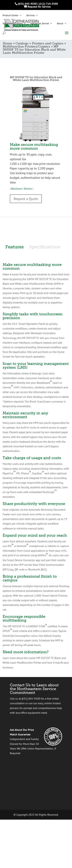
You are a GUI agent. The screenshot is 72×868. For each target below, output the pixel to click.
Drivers (28, 189)
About (60, 24)
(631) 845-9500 (27, 4)
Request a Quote (26, 199)
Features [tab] (15, 247)
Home (7, 43)
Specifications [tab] (45, 247)
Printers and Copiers (48, 43)
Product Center (10, 15)
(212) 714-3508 (48, 4)
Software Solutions (13, 24)
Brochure (16, 189)
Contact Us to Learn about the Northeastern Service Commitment (34, 689)
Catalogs (22, 43)
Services (30, 15)
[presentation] (36, 779)
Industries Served (40, 24)
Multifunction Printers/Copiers (26, 46)
